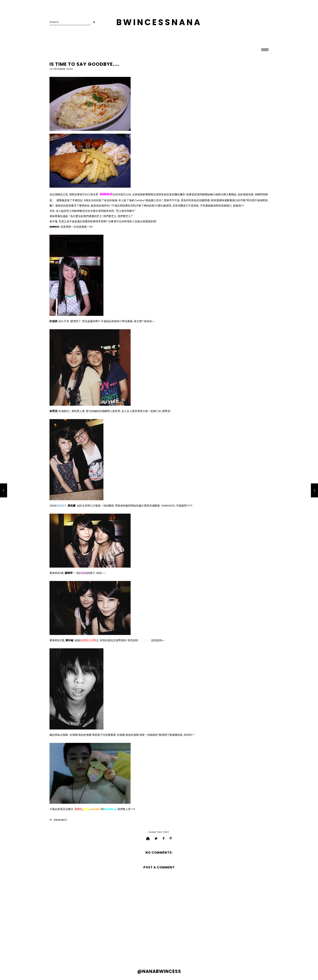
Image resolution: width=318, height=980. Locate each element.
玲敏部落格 (145, 640)
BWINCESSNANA (159, 22)
